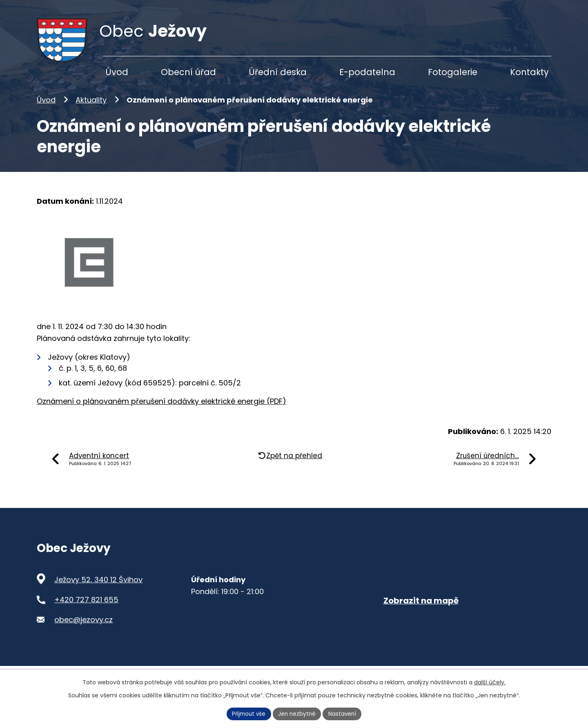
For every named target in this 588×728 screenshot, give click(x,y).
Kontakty (529, 72)
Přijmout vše (247, 713)
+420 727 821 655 (86, 613)
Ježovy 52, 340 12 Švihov (98, 593)
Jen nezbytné (297, 713)
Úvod (46, 113)
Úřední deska (278, 72)
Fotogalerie (453, 72)
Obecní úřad (188, 72)
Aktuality (91, 113)
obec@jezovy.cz (84, 632)
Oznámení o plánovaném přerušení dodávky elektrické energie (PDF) (161, 414)
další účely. (490, 681)
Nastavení (344, 713)
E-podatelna (367, 72)
